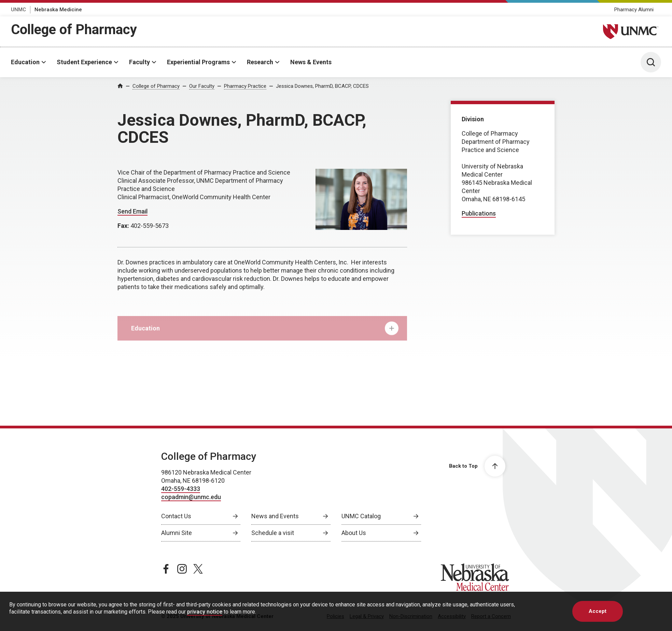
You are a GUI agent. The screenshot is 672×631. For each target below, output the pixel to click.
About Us (354, 533)
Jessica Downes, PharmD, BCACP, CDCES (322, 86)
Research (260, 62)
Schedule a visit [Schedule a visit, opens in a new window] (273, 533)
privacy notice (205, 612)
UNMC (18, 10)
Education (25, 62)
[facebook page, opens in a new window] (166, 569)
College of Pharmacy (74, 30)
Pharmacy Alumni (634, 10)
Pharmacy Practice (245, 86)
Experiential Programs (198, 62)
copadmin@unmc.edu (191, 497)
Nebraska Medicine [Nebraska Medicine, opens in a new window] (58, 10)
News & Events (311, 62)
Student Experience (84, 62)
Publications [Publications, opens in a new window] (479, 213)
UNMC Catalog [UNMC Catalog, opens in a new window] (361, 516)
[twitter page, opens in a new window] (198, 569)
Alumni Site (177, 533)
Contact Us (176, 516)
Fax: (124, 226)
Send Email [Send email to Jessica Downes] (132, 211)
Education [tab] (265, 332)
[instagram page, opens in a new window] (182, 569)
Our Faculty (202, 86)
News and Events (275, 516)
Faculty (139, 62)
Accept (598, 611)
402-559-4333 (181, 489)
